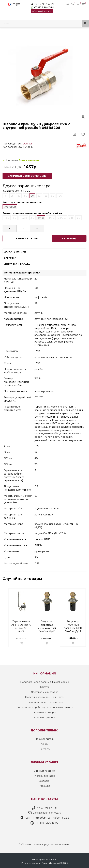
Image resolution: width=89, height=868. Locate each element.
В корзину (69, 238)
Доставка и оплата (17, 264)
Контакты (44, 749)
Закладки (44, 781)
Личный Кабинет (45, 771)
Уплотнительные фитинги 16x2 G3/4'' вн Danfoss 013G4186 (21, 623)
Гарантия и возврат (45, 712)
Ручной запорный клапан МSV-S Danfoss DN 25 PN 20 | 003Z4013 (47, 623)
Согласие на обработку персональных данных (45, 707)
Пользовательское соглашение (45, 702)
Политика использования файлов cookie (45, 682)
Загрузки (10, 258)
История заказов (45, 776)
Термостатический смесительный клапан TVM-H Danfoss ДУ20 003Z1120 (74, 623)
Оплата (44, 687)
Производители (45, 739)
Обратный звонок (42, 11)
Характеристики (15, 252)
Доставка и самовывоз (44, 692)
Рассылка (45, 786)
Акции (45, 744)
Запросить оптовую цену (27, 176)
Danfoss (28, 144)
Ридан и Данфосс (45, 717)
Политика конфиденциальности (45, 697)
